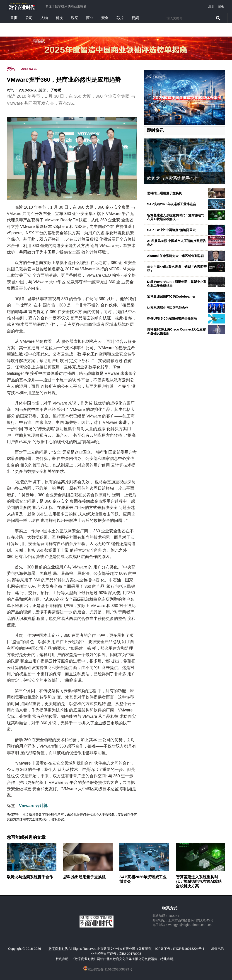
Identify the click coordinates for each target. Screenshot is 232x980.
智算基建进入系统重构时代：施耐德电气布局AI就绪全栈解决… (176, 217)
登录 (221, 6)
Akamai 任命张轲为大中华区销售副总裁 (175, 256)
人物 (44, 18)
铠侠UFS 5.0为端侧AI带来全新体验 (172, 318)
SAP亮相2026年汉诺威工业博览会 (172, 204)
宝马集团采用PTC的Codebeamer (171, 296)
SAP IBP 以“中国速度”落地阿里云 (171, 230)
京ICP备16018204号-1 (188, 949)
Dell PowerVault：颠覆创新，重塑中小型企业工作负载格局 (177, 284)
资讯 (11, 69)
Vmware (27, 806)
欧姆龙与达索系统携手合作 (173, 178)
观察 (75, 18)
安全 (105, 18)
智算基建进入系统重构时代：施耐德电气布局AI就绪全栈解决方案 (199, 882)
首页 (14, 18)
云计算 (41, 806)
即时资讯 (155, 130)
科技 (59, 18)
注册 (211, 6)
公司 (29, 18)
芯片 (120, 18)
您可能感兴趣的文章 (26, 837)
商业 (90, 18)
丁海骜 (56, 90)
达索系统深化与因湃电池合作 (168, 308)
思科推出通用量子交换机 (164, 193)
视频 (135, 18)
